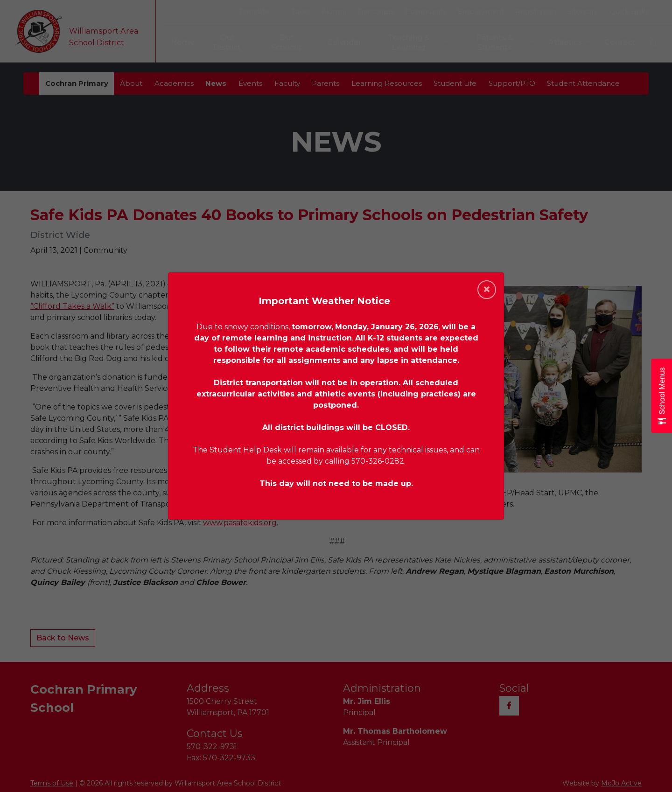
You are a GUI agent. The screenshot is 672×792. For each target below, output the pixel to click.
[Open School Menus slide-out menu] (661, 396)
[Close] (487, 290)
